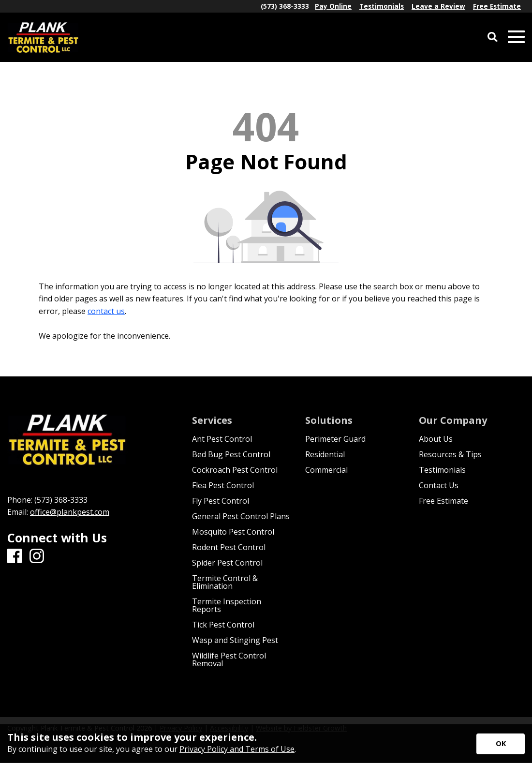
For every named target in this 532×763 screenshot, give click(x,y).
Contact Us (439, 485)
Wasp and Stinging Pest (235, 640)
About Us (436, 439)
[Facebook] (15, 556)
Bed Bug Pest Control (231, 454)
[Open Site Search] (493, 37)
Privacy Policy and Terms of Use (237, 749)
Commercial (326, 470)
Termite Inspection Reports (227, 605)
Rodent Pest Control (229, 547)
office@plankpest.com (70, 512)
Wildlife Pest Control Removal (229, 659)
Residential (325, 454)
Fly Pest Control (221, 501)
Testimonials (442, 470)
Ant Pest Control (222, 439)
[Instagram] (37, 556)
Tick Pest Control (223, 625)
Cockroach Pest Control (235, 470)
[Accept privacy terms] (501, 744)
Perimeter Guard (335, 439)
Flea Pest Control (223, 485)
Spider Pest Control (227, 563)
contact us (106, 311)
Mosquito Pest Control (233, 532)
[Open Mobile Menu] (516, 37)
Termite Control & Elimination (225, 582)
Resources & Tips (450, 454)
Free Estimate (443, 501)
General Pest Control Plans (241, 516)
